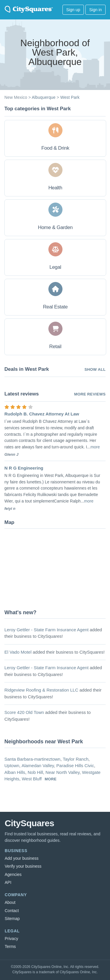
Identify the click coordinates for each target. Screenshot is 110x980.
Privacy (11, 939)
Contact (12, 911)
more (95, 447)
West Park (70, 97)
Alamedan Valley (38, 766)
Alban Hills (15, 772)
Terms (10, 946)
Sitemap (12, 919)
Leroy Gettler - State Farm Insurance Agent (46, 630)
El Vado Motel (18, 652)
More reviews (90, 394)
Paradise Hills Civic (75, 766)
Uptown (12, 766)
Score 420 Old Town (24, 712)
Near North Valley (62, 772)
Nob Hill (35, 772)
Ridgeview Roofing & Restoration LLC (41, 690)
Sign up (73, 10)
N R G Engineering (24, 468)
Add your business (22, 858)
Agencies (13, 874)
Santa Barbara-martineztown (32, 759)
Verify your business (23, 866)
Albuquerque (44, 97)
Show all (95, 369)
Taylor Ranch (76, 759)
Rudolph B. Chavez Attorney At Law (42, 414)
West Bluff (32, 779)
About (10, 902)
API (8, 882)
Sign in (95, 10)
